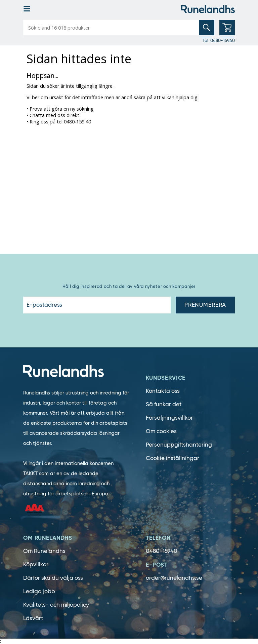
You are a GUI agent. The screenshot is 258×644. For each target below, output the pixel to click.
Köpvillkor (36, 564)
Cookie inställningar (173, 458)
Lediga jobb (39, 591)
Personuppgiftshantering (179, 445)
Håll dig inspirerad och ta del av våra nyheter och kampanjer (129, 286)
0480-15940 (162, 551)
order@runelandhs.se (174, 578)
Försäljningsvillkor (169, 418)
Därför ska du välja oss (53, 578)
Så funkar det (164, 404)
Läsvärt (33, 618)
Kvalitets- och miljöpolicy (56, 605)
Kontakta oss (163, 391)
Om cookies (161, 431)
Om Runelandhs (44, 551)
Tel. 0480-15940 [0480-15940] (219, 40)
